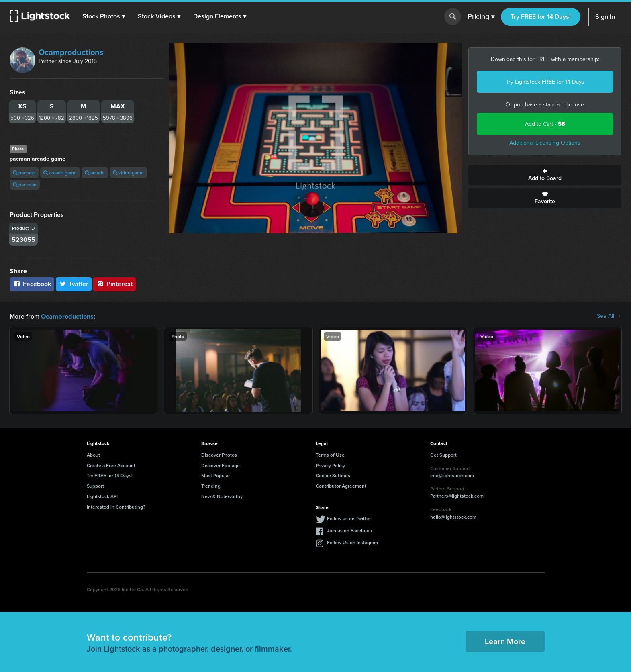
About (93, 454)
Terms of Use (330, 454)
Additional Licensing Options (545, 143)
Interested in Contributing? (116, 506)
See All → (609, 316)
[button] (104, 16)
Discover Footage (221, 465)
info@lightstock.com (452, 475)
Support (95, 485)
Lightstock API (102, 496)
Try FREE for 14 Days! (541, 17)
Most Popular (215, 475)
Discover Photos (219, 454)
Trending (211, 485)
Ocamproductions (71, 52)
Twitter (74, 284)
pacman (24, 173)
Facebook (32, 284)
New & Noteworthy (222, 496)
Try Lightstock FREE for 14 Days (545, 82)
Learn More (505, 641)
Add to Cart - (545, 124)
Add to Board (545, 175)
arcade (95, 173)
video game (128, 173)
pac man (25, 185)
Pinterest (114, 284)
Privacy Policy (330, 465)
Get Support (443, 454)
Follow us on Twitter (349, 518)
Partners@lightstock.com (457, 495)
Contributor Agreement (341, 485)
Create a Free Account (111, 465)
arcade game (60, 173)
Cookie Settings (333, 475)
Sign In (605, 17)
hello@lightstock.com (453, 516)
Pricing (481, 17)
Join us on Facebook (349, 530)
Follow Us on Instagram (352, 542)
